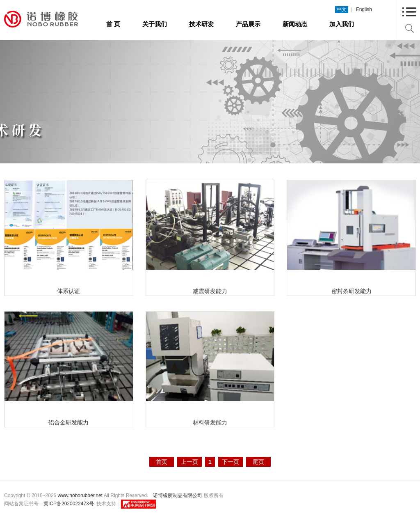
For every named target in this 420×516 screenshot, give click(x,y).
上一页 (189, 462)
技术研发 (201, 24)
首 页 (113, 24)
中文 (342, 9)
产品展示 (248, 24)
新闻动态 (295, 24)
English (364, 9)
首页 (162, 462)
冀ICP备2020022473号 (69, 504)
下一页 (231, 462)
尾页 (258, 462)
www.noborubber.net (80, 495)
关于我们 (155, 24)
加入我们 (342, 24)
